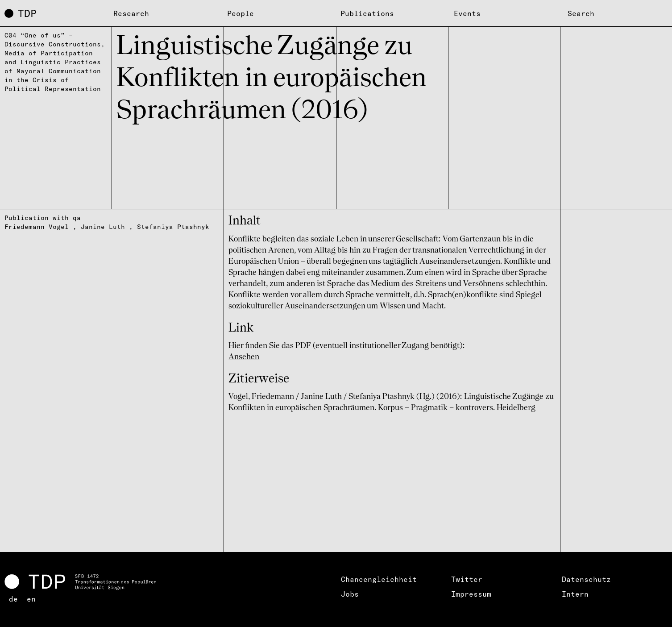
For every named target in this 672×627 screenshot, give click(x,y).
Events (467, 13)
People (241, 13)
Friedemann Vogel (37, 227)
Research (131, 13)
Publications (367, 13)
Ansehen (244, 357)
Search (581, 13)
